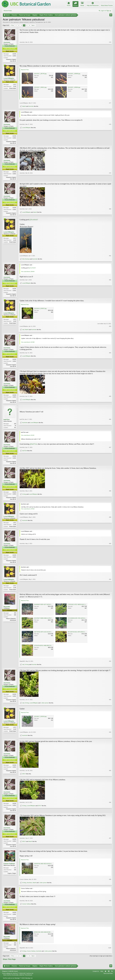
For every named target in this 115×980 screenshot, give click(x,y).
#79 (110, 179)
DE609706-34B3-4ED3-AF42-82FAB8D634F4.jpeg (48, 867)
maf (23, 331)
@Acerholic (33, 220)
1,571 (15, 85)
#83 (110, 327)
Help (102, 975)
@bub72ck (33, 446)
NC (15, 429)
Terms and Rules (108, 977)
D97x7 (24, 776)
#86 (110, 425)
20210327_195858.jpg (74, 74)
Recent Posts (8, 11)
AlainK (24, 106)
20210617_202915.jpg (40, 719)
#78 (110, 139)
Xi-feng (24, 500)
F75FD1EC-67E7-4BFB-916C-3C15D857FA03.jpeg (82, 607)
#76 (110, 61)
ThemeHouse (28, 978)
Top (109, 975)
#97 (110, 845)
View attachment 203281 (28, 437)
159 (15, 425)
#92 (110, 664)
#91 (110, 592)
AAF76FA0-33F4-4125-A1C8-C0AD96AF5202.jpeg (48, 635)
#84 (110, 363)
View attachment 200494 (28, 272)
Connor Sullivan (9, 867)
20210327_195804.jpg (74, 88)
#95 (110, 773)
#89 (110, 524)
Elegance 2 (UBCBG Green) (10, 975)
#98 (110, 882)
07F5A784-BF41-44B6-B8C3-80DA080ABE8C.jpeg (48, 648)
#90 (110, 564)
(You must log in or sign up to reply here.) (101, 959)
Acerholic (7, 42)
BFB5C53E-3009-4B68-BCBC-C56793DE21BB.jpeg (48, 935)
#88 (110, 497)
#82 (110, 293)
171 (15, 871)
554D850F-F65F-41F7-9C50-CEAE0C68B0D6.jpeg (48, 607)
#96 (110, 809)
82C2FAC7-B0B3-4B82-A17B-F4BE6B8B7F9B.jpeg (48, 621)
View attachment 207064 (28, 511)
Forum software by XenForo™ (18, 977)
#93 (110, 702)
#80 (110, 211)
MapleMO (7, 609)
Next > (33, 25)
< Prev (12, 25)
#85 (110, 399)
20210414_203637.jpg (40, 309)
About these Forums (107, 5)
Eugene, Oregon (12, 876)
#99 (110, 919)
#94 (110, 735)
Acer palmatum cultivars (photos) (20, 22)
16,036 (14, 54)
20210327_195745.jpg (40, 74)
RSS (112, 975)
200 (15, 616)
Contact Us (96, 975)
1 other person (45, 706)
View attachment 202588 (28, 343)
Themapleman (39, 22)
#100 (110, 951)
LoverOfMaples (9, 78)
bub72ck (7, 421)
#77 (110, 103)
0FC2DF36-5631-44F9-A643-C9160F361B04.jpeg (82, 635)
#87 (110, 461)
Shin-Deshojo (26, 260)
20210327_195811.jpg (40, 88)
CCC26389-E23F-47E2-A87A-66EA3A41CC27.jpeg (82, 621)
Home (105, 975)
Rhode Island (13, 89)
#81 (110, 257)
